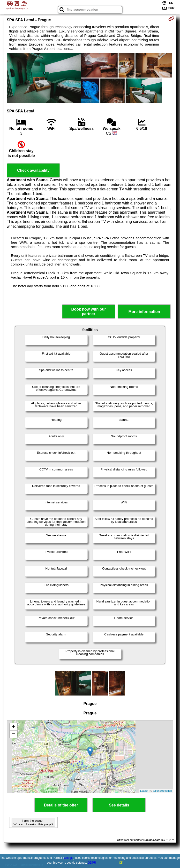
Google (69, 858)
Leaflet (144, 791)
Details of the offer (61, 805)
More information (144, 312)
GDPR (92, 863)
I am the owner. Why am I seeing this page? (33, 822)
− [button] (14, 734)
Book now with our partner (89, 312)
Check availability (33, 170)
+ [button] (14, 727)
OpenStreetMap (162, 791)
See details (119, 805)
